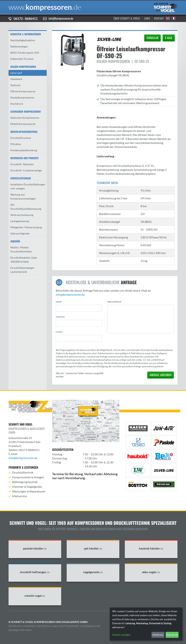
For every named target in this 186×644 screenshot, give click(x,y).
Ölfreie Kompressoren (23, 91)
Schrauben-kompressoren (26, 111)
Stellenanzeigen (19, 46)
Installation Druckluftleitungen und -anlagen (28, 186)
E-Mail (60, 332)
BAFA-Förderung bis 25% (25, 53)
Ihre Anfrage (115, 302)
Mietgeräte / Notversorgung (26, 227)
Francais (174, 18)
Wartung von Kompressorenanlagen (23, 197)
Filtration (16, 144)
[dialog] (146, 624)
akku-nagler (151, 572)
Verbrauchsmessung (22, 215)
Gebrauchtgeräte (20, 233)
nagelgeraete (93, 572)
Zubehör (15, 241)
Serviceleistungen (21, 178)
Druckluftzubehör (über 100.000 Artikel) (24, 260)
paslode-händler (35, 549)
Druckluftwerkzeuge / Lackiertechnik (23, 270)
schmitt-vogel (35, 596)
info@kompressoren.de (61, 18)
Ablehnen (158, 635)
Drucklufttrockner (21, 138)
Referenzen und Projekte (24, 158)
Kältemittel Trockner (22, 59)
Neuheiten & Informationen (26, 34)
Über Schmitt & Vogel (127, 18)
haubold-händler (151, 549)
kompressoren (45, 7)
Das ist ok (172, 635)
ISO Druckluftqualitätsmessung (26, 207)
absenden (161, 375)
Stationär (16, 85)
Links (147, 18)
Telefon (60, 317)
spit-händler (93, 549)
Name (59, 302)
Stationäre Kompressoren (25, 118)
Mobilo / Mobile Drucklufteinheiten (21, 249)
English (168, 18)
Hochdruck (17, 104)
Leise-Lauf (16, 73)
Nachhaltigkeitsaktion (23, 40)
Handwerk (16, 79)
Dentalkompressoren (22, 97)
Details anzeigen (121, 635)
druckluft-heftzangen (35, 572)
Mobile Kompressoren (23, 124)
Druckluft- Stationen (22, 164)
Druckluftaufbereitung (24, 132)
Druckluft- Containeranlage (26, 170)
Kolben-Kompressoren (23, 67)
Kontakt (159, 18)
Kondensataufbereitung (24, 150)
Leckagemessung (20, 221)
